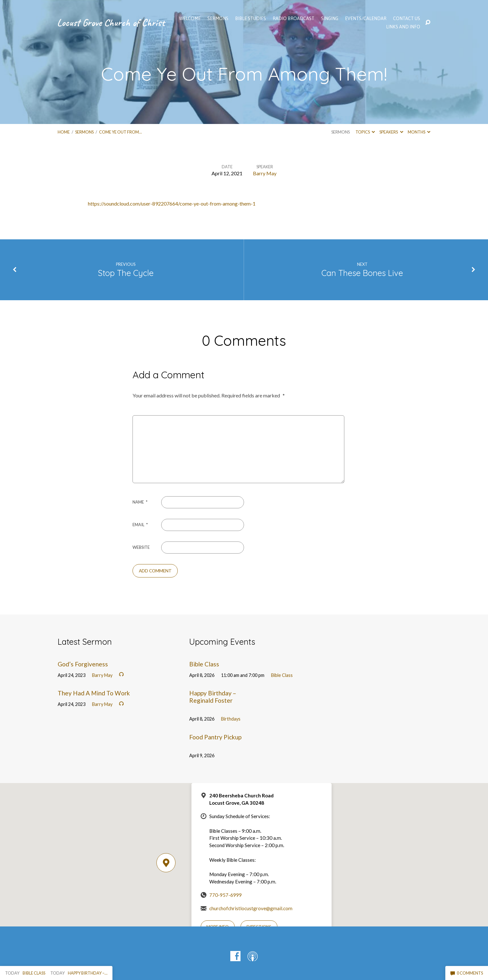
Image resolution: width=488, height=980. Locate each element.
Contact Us (407, 18)
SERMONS (218, 18)
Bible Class (204, 664)
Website (141, 547)
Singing (330, 18)
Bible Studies (251, 18)
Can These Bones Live (362, 273)
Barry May (265, 173)
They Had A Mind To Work (94, 693)
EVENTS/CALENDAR (366, 18)
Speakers (391, 132)
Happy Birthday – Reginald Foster (213, 697)
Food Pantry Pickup (215, 737)
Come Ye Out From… (120, 132)
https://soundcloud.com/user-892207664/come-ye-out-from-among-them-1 (172, 203)
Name (140, 502)
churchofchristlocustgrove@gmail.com (251, 908)
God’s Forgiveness (83, 664)
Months (419, 132)
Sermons (84, 132)
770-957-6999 (226, 895)
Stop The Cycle (126, 273)
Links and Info (403, 27)
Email (140, 525)
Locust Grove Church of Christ (111, 22)
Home (64, 132)
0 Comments (467, 973)
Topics (365, 132)
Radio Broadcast (294, 18)
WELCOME (190, 18)
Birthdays (231, 719)
